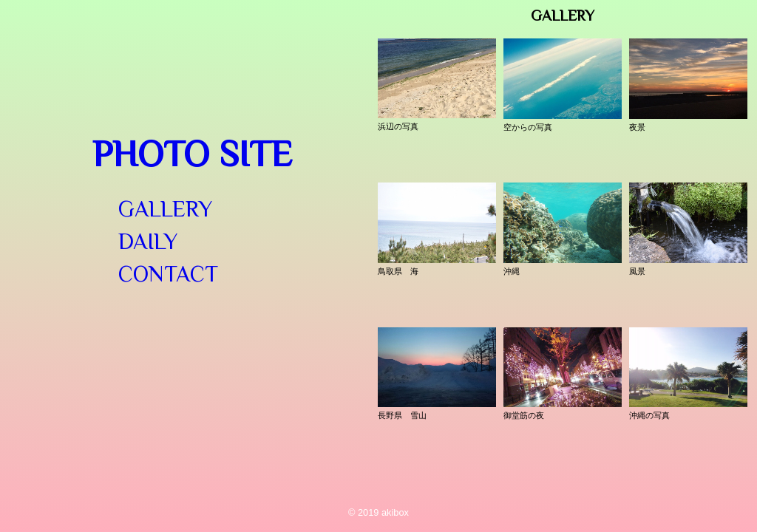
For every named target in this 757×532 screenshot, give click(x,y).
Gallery (165, 209)
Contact (168, 274)
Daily (148, 242)
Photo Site (192, 154)
